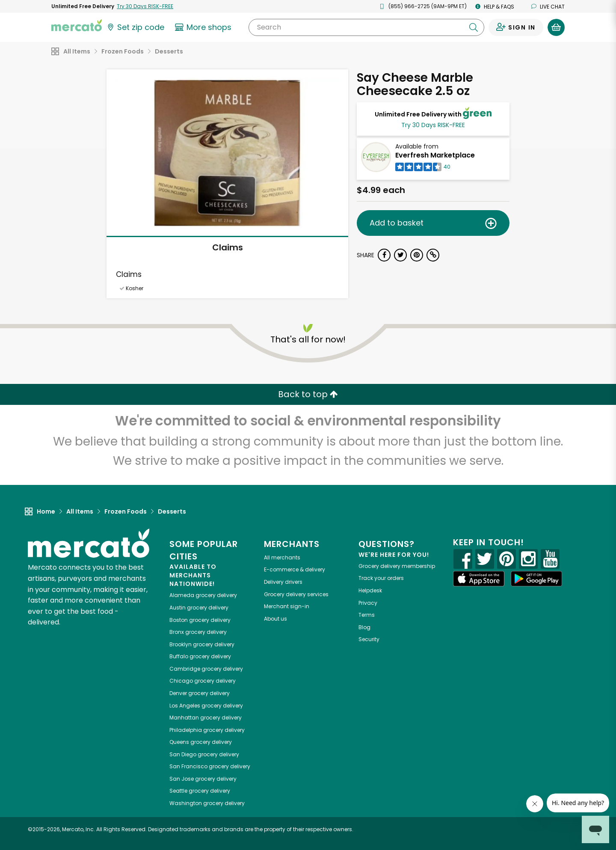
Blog (364, 627)
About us (275, 619)
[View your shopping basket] (556, 27)
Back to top (308, 394)
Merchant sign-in (287, 606)
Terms (367, 615)
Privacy (368, 603)
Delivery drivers (283, 582)
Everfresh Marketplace (435, 155)
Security (369, 639)
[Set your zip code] (135, 27)
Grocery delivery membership (397, 566)
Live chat (548, 7)
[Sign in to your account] (516, 27)
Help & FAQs (495, 7)
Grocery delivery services (296, 594)
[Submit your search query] (474, 27)
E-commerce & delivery (295, 569)
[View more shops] (204, 27)
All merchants (282, 557)
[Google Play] (536, 578)
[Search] (366, 27)
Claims (228, 247)
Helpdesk (370, 590)
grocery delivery (203, 595)
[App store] (479, 579)
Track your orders (381, 578)
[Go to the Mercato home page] (77, 25)
